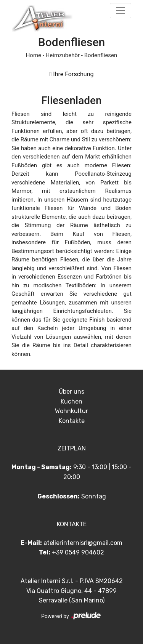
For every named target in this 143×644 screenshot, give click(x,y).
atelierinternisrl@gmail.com (83, 543)
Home (34, 55)
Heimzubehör (63, 55)
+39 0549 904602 (78, 552)
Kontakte (72, 421)
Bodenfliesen (101, 55)
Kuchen (71, 401)
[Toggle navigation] (121, 11)
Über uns (71, 392)
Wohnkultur (71, 411)
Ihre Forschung (71, 74)
